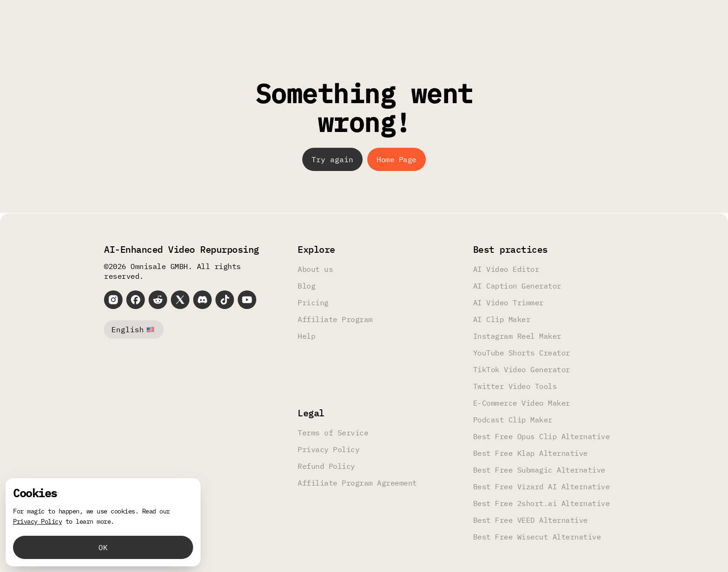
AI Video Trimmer (508, 302)
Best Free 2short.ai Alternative (542, 503)
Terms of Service (333, 433)
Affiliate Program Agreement (357, 483)
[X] (180, 300)
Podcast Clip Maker (513, 420)
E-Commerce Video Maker (522, 403)
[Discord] (202, 300)
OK (103, 547)
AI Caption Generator (517, 286)
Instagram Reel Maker (517, 336)
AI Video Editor (506, 269)
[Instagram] (113, 300)
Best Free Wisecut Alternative (537, 537)
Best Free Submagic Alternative (539, 470)
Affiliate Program (335, 319)
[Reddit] (158, 300)
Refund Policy (326, 466)
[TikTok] (225, 300)
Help (306, 336)
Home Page (396, 159)
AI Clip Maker (502, 319)
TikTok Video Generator (522, 369)
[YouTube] (247, 300)
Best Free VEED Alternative (530, 520)
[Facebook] (136, 300)
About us (315, 269)
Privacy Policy (328, 449)
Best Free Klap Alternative (530, 453)
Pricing (313, 302)
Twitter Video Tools (515, 386)
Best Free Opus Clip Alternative (542, 436)
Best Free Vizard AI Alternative (542, 487)
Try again (332, 159)
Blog (306, 286)
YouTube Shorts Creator (522, 353)
